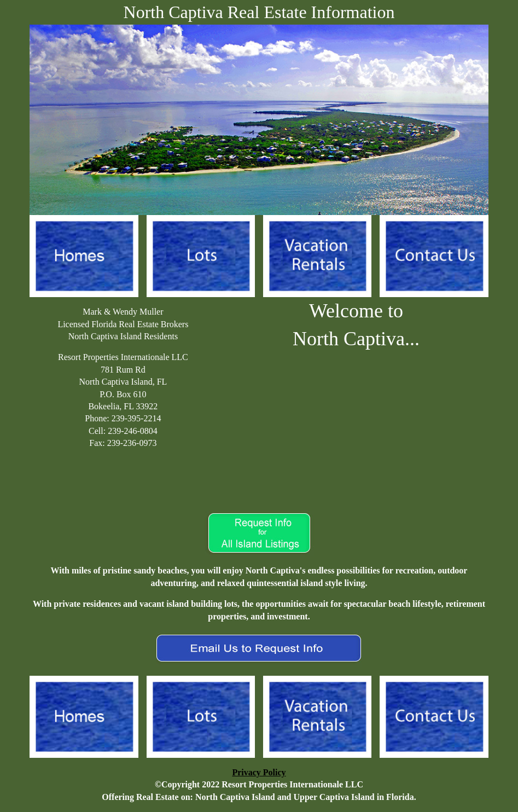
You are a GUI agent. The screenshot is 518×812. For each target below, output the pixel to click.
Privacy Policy (259, 772)
